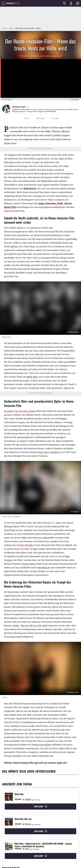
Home (5, 28)
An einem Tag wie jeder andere (20, 411)
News (11, 28)
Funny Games (29, 564)
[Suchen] (64, 3)
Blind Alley (33, 377)
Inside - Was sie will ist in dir (27, 626)
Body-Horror (30, 188)
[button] (41, 118)
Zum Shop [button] (40, 806)
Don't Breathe (26, 545)
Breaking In (44, 568)
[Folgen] (28, 107)
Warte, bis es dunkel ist (49, 452)
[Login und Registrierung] (71, 3)
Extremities (45, 745)
